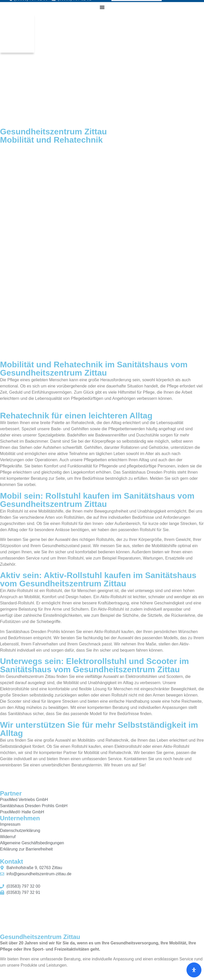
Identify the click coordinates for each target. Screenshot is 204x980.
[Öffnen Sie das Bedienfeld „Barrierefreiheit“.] (194, 970)
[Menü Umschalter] (102, 7)
